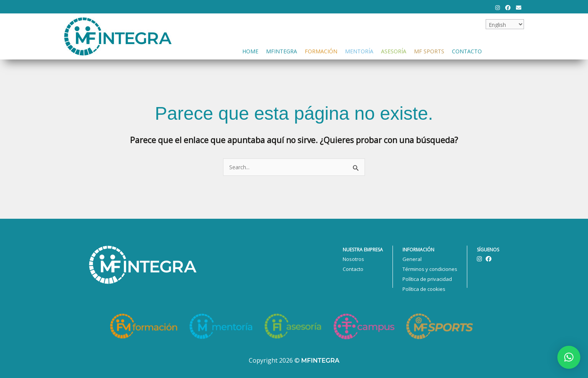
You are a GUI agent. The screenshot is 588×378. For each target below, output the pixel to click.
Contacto (467, 50)
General (412, 259)
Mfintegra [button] (282, 50)
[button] (569, 357)
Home (250, 50)
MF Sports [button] (429, 50)
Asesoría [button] (394, 50)
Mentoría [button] (359, 50)
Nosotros (353, 259)
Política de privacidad (427, 279)
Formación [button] (321, 50)
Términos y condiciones (430, 269)
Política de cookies (424, 289)
